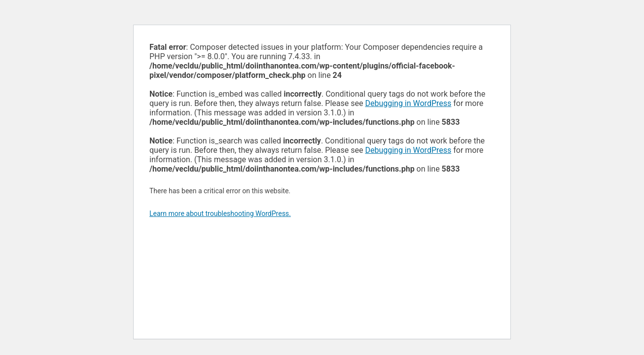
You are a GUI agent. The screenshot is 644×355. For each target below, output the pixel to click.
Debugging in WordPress (408, 103)
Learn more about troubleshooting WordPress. (220, 213)
